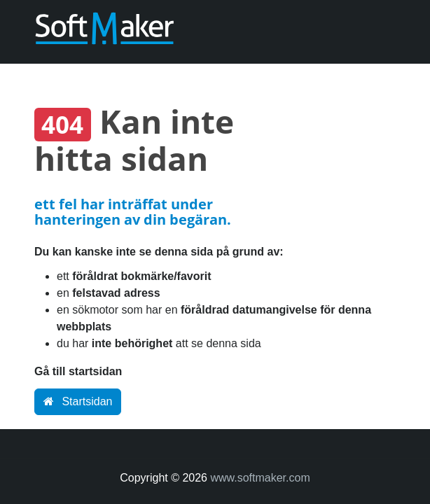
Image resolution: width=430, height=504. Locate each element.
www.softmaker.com (260, 478)
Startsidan (78, 401)
